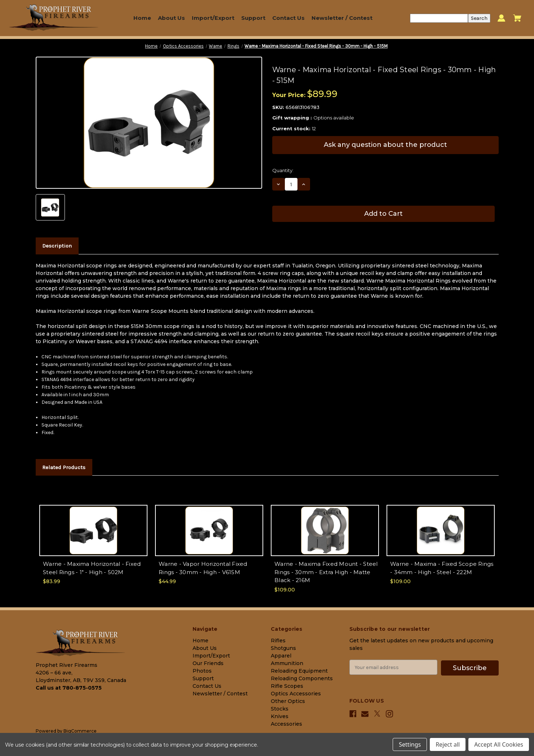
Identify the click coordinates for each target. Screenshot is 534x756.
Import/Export (213, 18)
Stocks (280, 709)
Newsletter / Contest (342, 18)
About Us (171, 18)
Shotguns (283, 648)
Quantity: (283, 170)
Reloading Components (302, 678)
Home (142, 18)
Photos (202, 671)
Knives (280, 716)
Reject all (448, 744)
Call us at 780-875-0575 (69, 688)
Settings (410, 744)
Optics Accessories (296, 694)
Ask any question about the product (385, 145)
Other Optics (288, 701)
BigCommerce (80, 731)
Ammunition (287, 663)
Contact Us (288, 18)
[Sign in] (501, 18)
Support (253, 18)
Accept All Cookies (499, 744)
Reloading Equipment (299, 671)
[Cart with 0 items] (517, 18)
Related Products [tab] (64, 467)
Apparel (281, 656)
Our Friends (208, 663)
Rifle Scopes (287, 686)
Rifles (278, 641)
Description (57, 246)
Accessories (286, 724)
